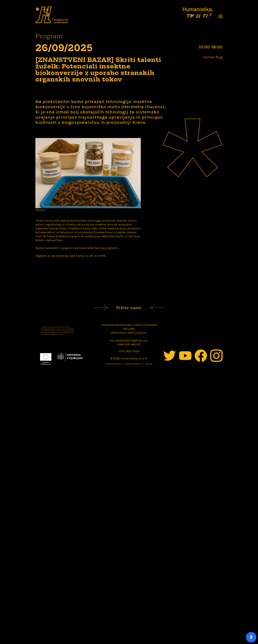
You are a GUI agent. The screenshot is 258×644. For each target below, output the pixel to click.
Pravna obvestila (113, 364)
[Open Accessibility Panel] (251, 637)
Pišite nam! (129, 308)
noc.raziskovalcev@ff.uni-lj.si (129, 340)
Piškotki (149, 364)
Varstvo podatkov (133, 364)
